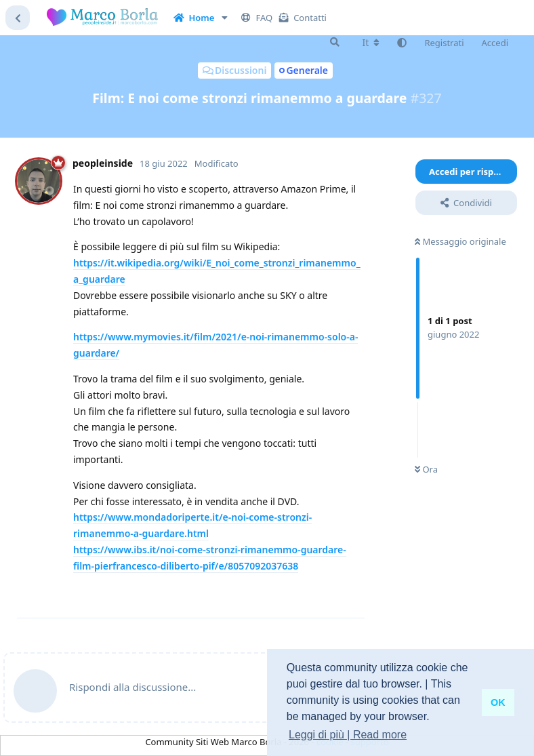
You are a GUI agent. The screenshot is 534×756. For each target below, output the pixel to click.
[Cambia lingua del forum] (371, 43)
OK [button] (498, 702)
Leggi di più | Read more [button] (348, 735)
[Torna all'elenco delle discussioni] (18, 18)
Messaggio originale (460, 241)
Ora (426, 469)
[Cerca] (335, 42)
